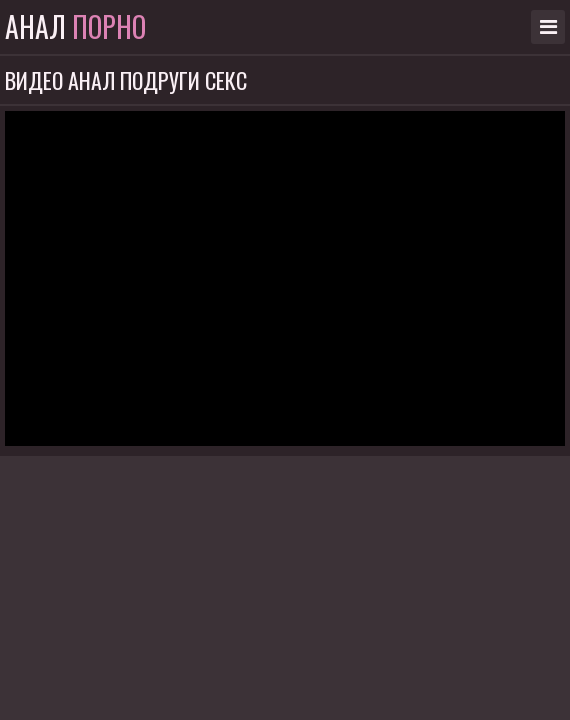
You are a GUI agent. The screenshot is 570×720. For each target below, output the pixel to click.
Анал (75, 27)
